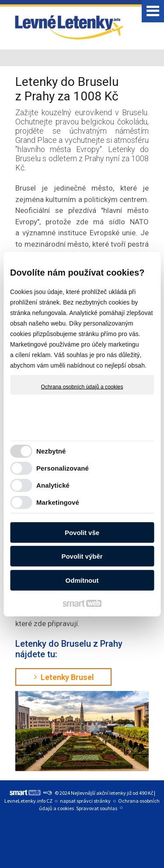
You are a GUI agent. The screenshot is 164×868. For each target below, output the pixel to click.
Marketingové (58, 502)
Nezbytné (51, 451)
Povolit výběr (82, 556)
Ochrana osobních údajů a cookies (82, 386)
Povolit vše (82, 532)
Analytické (53, 485)
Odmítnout (82, 580)
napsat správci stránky (85, 801)
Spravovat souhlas (97, 808)
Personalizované (63, 468)
